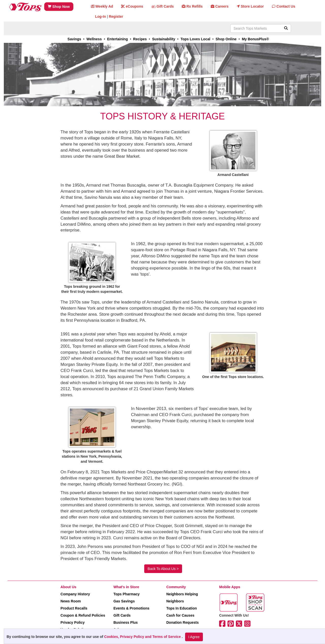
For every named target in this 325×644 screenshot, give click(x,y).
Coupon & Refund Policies (83, 615)
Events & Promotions (132, 608)
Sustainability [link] (164, 39)
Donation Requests (183, 622)
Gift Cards (122, 615)
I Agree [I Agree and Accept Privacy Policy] (194, 637)
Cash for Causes (180, 615)
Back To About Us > (163, 569)
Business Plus (126, 622)
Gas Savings (124, 601)
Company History (75, 594)
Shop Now (59, 7)
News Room (71, 601)
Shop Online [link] (226, 39)
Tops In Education (182, 608)
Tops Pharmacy (127, 594)
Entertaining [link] (118, 39)
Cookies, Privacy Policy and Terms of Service (143, 637)
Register (116, 16)
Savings (74, 39)
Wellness (94, 39)
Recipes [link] (140, 39)
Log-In (101, 16)
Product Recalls (74, 608)
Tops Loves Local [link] (195, 39)
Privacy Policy (72, 622)
